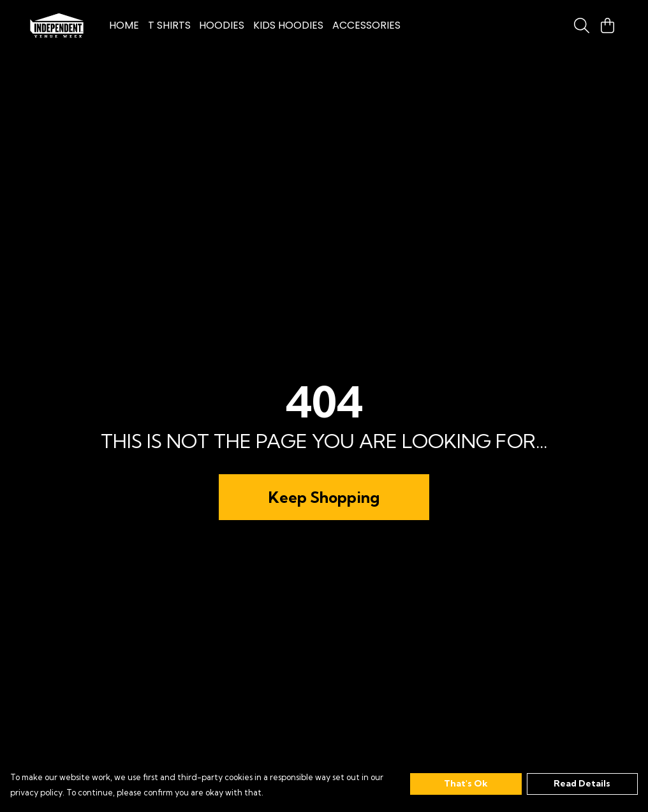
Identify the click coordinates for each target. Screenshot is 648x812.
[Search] (582, 25)
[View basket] (607, 25)
